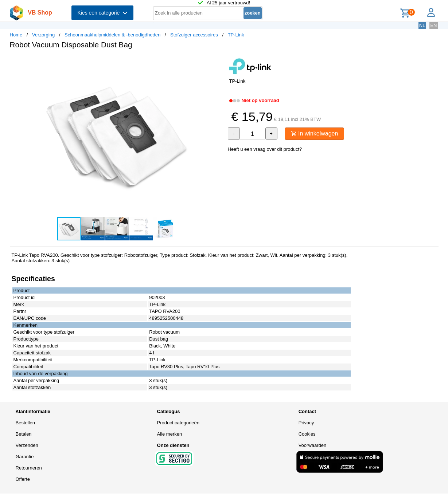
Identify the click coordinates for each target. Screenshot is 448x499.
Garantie (25, 457)
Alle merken (170, 434)
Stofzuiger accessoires (194, 35)
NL (422, 25)
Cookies (307, 434)
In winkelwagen (315, 133)
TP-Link (236, 35)
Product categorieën (178, 423)
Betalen (24, 434)
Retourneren (29, 468)
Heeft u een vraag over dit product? (265, 149)
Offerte (23, 479)
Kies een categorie (102, 13)
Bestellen (25, 423)
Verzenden (27, 445)
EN (433, 25)
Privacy (306, 423)
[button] (218, 62)
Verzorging (43, 35)
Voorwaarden (313, 445)
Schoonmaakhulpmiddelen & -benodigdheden (112, 35)
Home (16, 35)
